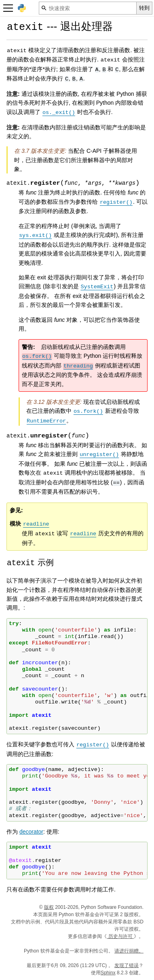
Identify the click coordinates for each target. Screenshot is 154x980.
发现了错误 (127, 965)
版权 (49, 907)
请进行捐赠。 (129, 951)
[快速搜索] (88, 8)
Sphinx (108, 973)
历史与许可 (120, 936)
